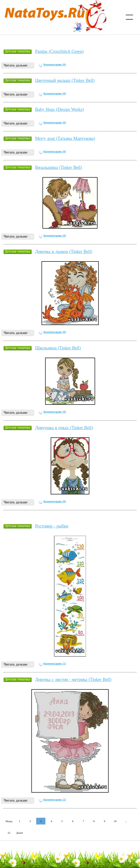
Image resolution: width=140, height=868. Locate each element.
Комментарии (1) (55, 664)
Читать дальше (15, 65)
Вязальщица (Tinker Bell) (59, 167)
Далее (20, 833)
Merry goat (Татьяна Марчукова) (65, 138)
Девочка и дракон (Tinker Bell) (64, 252)
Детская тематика (18, 51)
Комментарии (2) (55, 800)
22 (9, 833)
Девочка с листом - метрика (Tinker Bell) (73, 680)
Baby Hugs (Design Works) (60, 109)
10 (115, 821)
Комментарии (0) (55, 65)
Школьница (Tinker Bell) (58, 348)
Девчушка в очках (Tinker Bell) (64, 428)
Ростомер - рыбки (52, 526)
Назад (9, 821)
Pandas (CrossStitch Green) (59, 51)
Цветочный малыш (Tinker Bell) (65, 80)
